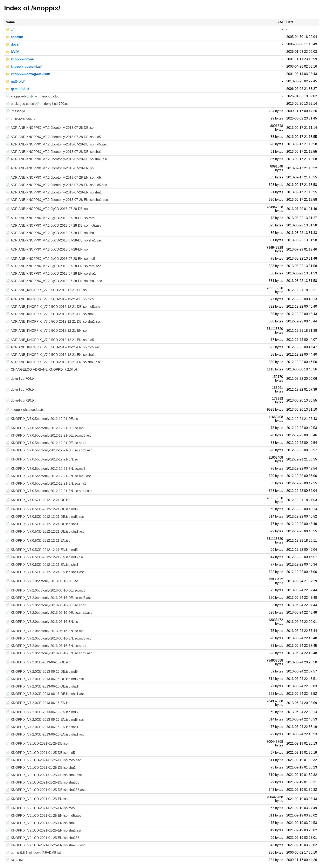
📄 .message (15, 111)
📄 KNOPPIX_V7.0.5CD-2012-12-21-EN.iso (38, 541)
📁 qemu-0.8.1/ (17, 89)
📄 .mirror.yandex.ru (21, 119)
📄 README (15, 860)
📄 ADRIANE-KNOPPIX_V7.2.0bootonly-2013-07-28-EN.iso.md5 (53, 177)
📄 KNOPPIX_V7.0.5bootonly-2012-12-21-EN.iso (42, 459)
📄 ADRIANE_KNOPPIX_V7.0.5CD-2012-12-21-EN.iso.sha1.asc (53, 362)
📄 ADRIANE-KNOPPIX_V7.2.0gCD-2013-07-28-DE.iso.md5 (50, 218)
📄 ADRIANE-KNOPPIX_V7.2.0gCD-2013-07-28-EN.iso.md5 (50, 259)
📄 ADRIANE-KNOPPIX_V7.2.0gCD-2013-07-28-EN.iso (47, 249)
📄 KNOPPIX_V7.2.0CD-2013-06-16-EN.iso (38, 703)
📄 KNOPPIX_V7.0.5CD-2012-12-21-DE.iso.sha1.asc (45, 531)
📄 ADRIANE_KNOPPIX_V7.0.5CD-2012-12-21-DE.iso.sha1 (50, 314)
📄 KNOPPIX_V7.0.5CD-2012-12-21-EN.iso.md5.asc (45, 557)
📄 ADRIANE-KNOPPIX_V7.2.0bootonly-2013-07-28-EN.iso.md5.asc (56, 185)
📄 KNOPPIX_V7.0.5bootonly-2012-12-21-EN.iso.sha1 (46, 483)
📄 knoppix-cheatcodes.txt (25, 410)
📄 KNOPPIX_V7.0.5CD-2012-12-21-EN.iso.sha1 (42, 565)
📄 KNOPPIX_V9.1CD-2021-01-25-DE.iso (37, 743)
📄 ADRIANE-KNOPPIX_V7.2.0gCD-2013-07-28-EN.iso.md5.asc (53, 266)
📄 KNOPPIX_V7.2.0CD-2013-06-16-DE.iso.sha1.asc (45, 694)
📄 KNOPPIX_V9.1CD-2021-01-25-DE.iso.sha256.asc (46, 790)
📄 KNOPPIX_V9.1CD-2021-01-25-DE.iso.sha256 (43, 782)
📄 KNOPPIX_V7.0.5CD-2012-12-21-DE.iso (38, 500)
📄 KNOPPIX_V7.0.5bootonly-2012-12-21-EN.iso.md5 (46, 469)
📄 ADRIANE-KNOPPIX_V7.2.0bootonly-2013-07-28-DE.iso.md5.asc (56, 144)
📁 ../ (10, 30)
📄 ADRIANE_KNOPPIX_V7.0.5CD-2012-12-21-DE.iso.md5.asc (53, 307)
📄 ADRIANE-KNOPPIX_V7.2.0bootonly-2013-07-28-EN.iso (50, 168)
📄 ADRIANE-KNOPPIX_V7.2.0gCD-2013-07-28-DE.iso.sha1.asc (54, 240)
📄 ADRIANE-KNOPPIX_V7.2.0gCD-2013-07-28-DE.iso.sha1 (51, 233)
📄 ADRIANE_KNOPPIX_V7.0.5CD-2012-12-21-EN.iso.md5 (50, 340)
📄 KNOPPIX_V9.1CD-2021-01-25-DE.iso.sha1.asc (44, 775)
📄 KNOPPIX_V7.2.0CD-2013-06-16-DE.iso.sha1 (42, 686)
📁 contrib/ (14, 37)
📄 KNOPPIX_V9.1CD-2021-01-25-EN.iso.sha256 (43, 838)
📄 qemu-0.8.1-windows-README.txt (33, 853)
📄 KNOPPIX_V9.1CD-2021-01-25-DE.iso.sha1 (41, 768)
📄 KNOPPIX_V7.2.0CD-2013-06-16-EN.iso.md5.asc (45, 720)
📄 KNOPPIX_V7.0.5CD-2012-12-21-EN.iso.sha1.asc (45, 572)
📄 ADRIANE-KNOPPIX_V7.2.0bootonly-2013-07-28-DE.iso (50, 128)
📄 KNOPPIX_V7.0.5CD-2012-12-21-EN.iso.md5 (42, 550)
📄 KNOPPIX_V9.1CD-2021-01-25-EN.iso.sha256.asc (46, 845)
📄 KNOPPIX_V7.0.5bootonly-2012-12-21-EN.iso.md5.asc (49, 476)
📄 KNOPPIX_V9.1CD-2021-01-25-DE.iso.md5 (40, 753)
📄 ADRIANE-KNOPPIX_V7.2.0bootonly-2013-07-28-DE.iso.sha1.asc (57, 159)
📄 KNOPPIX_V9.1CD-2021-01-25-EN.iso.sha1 (41, 823)
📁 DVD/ (12, 52)
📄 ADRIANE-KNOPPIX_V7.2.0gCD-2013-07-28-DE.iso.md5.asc (53, 225)
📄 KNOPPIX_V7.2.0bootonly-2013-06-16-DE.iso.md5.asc (49, 598)
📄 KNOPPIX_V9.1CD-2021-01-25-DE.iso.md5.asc (43, 760)
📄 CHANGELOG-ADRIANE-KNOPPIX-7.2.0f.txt (41, 370)
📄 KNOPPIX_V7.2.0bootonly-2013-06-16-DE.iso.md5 (46, 590)
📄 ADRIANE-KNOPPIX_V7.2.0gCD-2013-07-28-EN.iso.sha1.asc (54, 281)
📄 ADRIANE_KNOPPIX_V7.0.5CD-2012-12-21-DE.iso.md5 (50, 299)
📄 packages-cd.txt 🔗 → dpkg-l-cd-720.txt (37, 104)
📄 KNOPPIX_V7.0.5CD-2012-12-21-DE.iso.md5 (42, 509)
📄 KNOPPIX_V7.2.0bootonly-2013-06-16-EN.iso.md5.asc (49, 638)
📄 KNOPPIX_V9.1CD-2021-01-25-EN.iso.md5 (40, 808)
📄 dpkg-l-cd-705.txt (21, 389)
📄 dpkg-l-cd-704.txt (21, 379)
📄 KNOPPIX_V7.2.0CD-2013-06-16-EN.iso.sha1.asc (45, 734)
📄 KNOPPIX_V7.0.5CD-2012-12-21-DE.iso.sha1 (42, 524)
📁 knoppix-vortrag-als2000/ (28, 74)
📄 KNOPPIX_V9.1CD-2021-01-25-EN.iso (37, 799)
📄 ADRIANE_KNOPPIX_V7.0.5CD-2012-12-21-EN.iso (46, 331)
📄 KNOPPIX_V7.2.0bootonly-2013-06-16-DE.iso (42, 581)
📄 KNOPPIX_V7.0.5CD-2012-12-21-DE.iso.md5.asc (45, 517)
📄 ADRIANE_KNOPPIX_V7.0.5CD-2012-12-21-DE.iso (46, 290)
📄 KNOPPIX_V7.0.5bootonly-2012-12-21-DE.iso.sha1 (46, 443)
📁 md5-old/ (15, 81)
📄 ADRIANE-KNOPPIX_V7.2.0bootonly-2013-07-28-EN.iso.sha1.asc (57, 200)
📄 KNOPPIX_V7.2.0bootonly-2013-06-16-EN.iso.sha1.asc (49, 653)
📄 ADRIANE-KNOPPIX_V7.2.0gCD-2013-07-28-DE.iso (47, 209)
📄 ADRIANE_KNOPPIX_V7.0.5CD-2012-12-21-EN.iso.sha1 (50, 355)
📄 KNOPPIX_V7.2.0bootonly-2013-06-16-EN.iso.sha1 (46, 646)
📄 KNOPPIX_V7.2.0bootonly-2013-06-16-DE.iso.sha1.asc (49, 613)
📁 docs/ (13, 44)
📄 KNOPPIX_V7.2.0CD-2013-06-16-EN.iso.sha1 (42, 727)
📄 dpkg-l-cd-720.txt (21, 400)
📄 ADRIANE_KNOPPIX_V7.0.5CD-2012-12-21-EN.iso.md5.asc (53, 347)
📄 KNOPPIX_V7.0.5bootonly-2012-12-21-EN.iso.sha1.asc (49, 491)
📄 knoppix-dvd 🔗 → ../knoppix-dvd (33, 96)
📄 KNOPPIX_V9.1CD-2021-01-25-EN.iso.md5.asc (43, 816)
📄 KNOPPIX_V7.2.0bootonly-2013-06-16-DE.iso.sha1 (46, 605)
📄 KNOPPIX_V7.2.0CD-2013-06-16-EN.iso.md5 (42, 712)
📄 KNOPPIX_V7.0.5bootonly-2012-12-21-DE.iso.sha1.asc (49, 450)
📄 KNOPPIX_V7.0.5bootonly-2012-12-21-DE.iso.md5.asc (49, 435)
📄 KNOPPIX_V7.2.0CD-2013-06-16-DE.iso (38, 662)
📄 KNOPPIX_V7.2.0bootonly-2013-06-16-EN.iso (42, 622)
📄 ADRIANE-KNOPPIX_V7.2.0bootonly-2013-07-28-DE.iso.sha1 (54, 152)
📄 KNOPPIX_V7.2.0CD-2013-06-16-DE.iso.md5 (42, 672)
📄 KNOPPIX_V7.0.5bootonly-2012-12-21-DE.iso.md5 (46, 428)
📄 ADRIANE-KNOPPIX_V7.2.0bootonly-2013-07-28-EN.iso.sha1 (54, 192)
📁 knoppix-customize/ (24, 67)
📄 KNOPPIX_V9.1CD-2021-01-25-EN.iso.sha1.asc (44, 830)
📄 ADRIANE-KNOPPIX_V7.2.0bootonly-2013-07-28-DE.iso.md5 (53, 137)
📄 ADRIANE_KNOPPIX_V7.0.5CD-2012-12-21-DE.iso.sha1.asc (53, 322)
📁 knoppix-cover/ (20, 59)
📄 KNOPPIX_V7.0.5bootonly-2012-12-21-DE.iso (42, 419)
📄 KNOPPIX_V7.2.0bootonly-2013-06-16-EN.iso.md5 (46, 631)
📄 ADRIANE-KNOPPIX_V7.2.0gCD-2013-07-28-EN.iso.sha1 (51, 274)
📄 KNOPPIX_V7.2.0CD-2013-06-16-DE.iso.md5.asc (45, 679)
